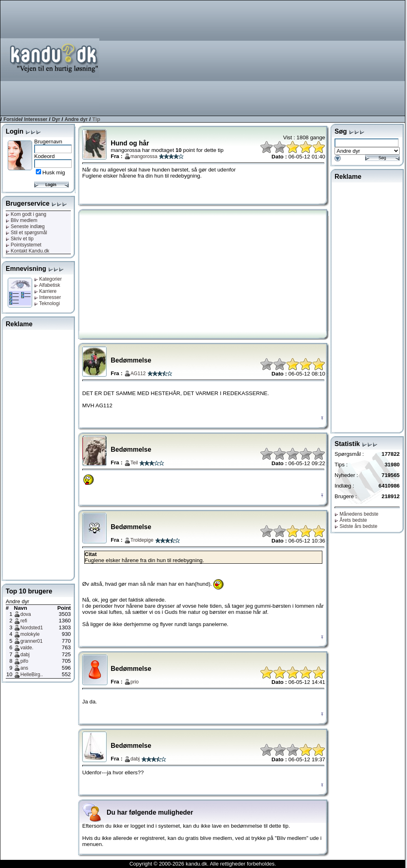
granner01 (32, 641)
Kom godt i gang (26, 214)
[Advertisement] (287, 57)
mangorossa (144, 156)
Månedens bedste (357, 514)
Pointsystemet (24, 245)
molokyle (30, 634)
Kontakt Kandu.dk (27, 251)
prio (135, 682)
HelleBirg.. (32, 675)
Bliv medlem (22, 220)
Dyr (56, 119)
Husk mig (54, 173)
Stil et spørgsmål (26, 233)
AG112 (138, 374)
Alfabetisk (47, 285)
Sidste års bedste (356, 526)
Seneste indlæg (25, 226)
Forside (12, 119)
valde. (27, 648)
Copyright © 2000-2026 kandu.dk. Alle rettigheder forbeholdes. (203, 864)
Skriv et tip (20, 239)
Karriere (45, 291)
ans (24, 668)
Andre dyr (76, 119)
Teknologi (47, 303)
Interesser (36, 119)
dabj (25, 655)
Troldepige (142, 540)
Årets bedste (351, 520)
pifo (24, 661)
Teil (134, 463)
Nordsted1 (32, 628)
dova (26, 614)
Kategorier (48, 279)
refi (24, 621)
